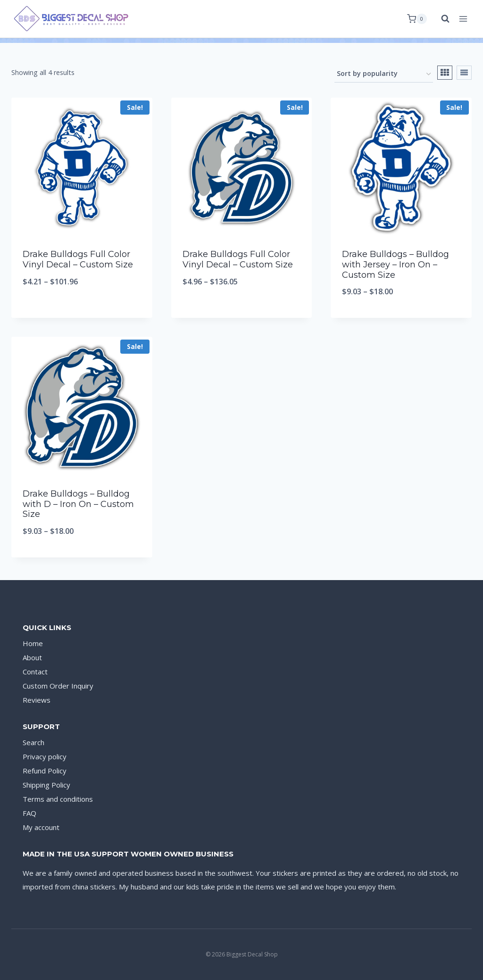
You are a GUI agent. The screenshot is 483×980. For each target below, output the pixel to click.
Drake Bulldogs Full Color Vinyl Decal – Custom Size (78, 259)
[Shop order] (384, 74)
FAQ (29, 813)
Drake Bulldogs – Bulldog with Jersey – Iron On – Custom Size (396, 264)
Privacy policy (45, 756)
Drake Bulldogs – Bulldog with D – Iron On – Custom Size (78, 504)
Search (33, 742)
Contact (35, 672)
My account (41, 827)
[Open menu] (463, 19)
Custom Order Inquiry (58, 686)
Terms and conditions (58, 799)
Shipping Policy (46, 785)
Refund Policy (45, 771)
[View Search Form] (441, 19)
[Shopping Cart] (417, 19)
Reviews (37, 700)
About (32, 657)
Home (33, 643)
